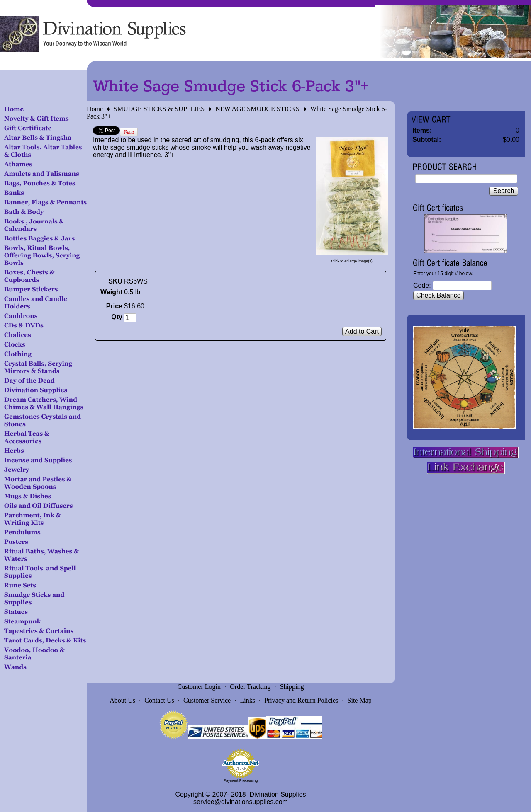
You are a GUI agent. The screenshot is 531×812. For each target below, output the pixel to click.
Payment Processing (241, 780)
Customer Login (199, 687)
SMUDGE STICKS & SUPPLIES (159, 109)
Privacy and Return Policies (301, 700)
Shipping (292, 687)
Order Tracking (250, 687)
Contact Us (159, 700)
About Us (122, 700)
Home (95, 109)
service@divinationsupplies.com (241, 802)
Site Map (360, 700)
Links (247, 700)
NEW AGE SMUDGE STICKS (257, 109)
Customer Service (207, 700)
